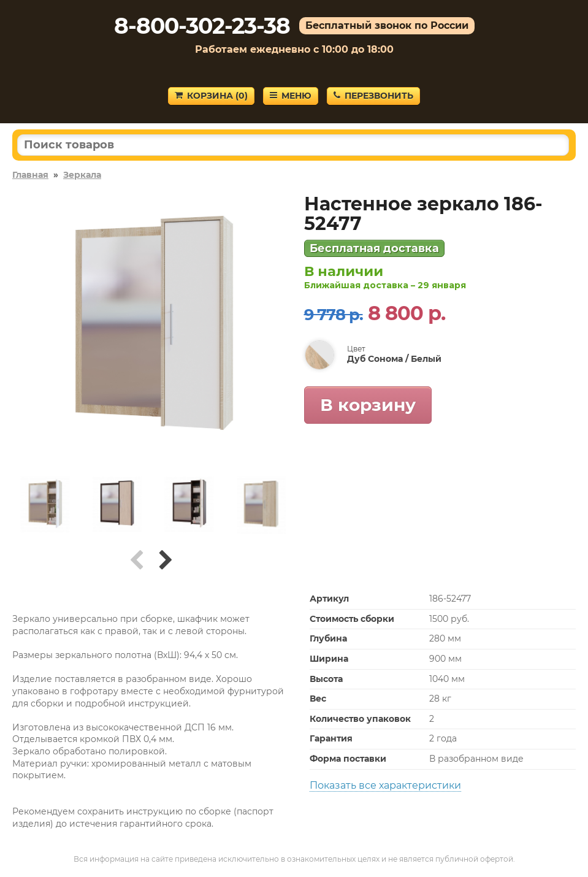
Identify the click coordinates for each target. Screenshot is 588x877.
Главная (30, 175)
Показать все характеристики (385, 785)
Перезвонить (373, 96)
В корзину (368, 405)
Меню (291, 96)
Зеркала (82, 175)
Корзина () (211, 96)
